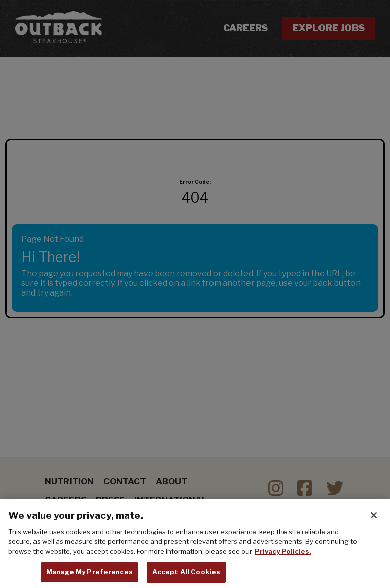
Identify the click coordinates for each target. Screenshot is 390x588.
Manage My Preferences (90, 573)
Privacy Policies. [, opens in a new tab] (283, 552)
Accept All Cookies (186, 573)
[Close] (374, 516)
